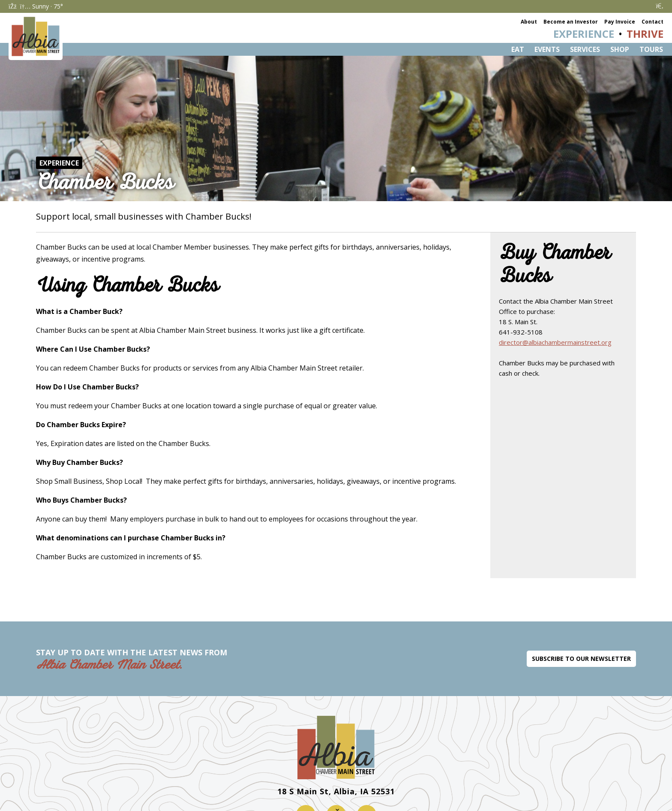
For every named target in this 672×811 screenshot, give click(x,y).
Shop (620, 49)
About (529, 22)
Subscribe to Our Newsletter (581, 659)
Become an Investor (571, 22)
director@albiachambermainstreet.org (555, 342)
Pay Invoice (620, 22)
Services (585, 49)
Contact (652, 22)
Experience (584, 34)
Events (547, 49)
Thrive (645, 34)
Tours (651, 49)
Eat (518, 49)
